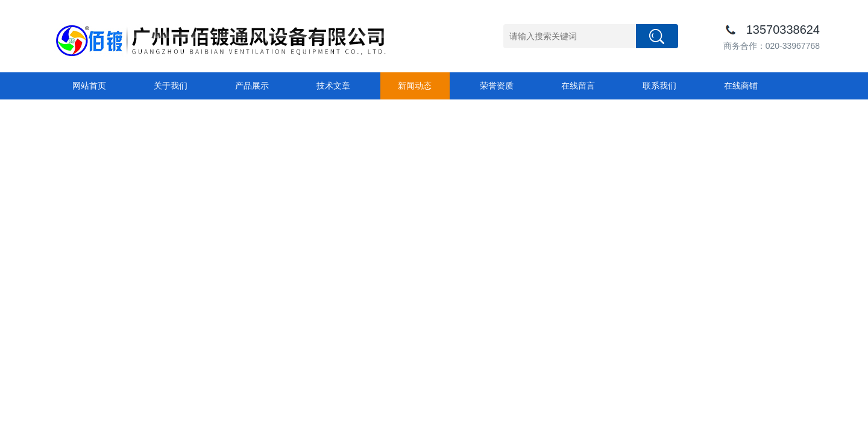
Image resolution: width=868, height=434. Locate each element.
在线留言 (578, 86)
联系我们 (659, 86)
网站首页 (89, 86)
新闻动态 (415, 86)
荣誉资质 (497, 86)
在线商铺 (741, 86)
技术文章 (333, 86)
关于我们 (171, 86)
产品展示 (252, 86)
